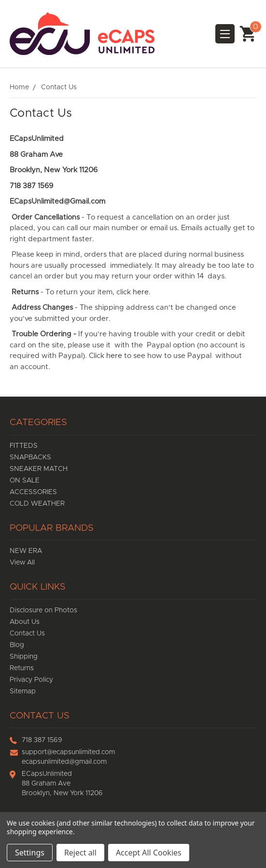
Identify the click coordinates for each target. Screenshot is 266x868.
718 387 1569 (42, 740)
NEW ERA (26, 551)
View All (22, 563)
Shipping (24, 657)
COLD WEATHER (37, 504)
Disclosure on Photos (43, 610)
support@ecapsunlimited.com (68, 752)
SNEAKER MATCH (39, 469)
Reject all (80, 853)
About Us (25, 622)
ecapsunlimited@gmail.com (64, 762)
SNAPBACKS (30, 457)
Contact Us (27, 634)
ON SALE (25, 481)
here (140, 292)
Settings (30, 853)
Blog (17, 645)
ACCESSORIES (33, 492)
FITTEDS (24, 446)
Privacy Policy (31, 680)
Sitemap (23, 691)
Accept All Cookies (149, 853)
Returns (22, 668)
